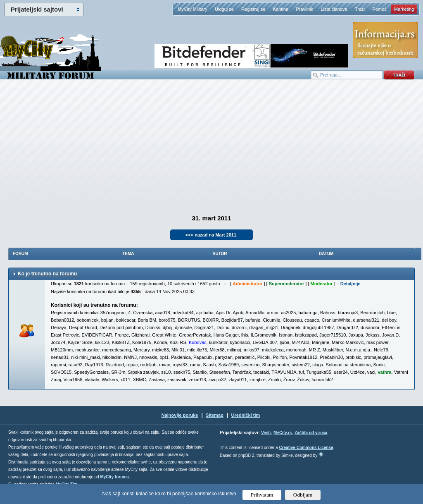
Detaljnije (351, 284)
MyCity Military (192, 9)
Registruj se (253, 9)
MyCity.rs (283, 433)
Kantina (281, 9)
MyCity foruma (114, 477)
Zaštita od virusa (311, 433)
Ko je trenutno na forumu (47, 274)
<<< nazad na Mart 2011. (211, 235)
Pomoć (379, 9)
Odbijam (303, 495)
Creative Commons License (306, 448)
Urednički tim (246, 415)
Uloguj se (224, 9)
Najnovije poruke (180, 415)
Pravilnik (304, 9)
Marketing (404, 9)
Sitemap (215, 415)
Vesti (266, 433)
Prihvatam (262, 495)
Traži (360, 9)
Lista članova (334, 9)
